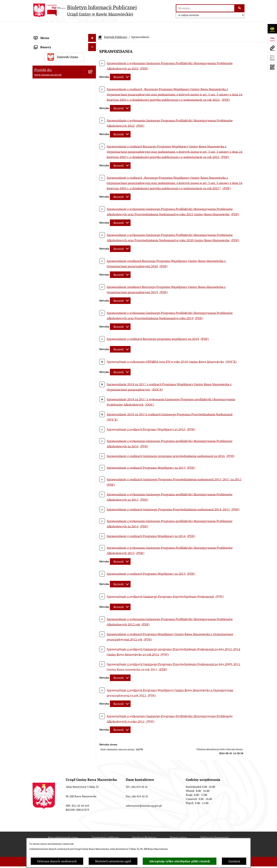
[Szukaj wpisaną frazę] (240, 8)
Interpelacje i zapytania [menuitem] (51, 67)
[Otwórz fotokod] (272, 67)
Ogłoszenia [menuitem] (42, 104)
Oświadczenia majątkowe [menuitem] (52, 112)
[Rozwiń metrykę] (120, 66)
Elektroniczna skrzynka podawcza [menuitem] (58, 59)
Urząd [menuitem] (38, 35)
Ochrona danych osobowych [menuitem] (54, 127)
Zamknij (234, 861)
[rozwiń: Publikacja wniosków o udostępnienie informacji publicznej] (93, 177)
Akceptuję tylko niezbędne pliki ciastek (180, 861)
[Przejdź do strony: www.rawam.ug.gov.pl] (272, 48)
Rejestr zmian (179, 827)
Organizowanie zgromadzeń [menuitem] (54, 120)
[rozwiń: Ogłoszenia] (93, 104)
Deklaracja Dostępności (215, 827)
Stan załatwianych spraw (63, 827)
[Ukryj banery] (92, 206)
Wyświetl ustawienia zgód (113, 861)
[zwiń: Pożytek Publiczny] (93, 136)
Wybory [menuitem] (39, 197)
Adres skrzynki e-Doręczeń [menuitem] (53, 51)
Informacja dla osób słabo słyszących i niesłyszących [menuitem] (61, 85)
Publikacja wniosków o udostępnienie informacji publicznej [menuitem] (60, 179)
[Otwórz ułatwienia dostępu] (272, 29)
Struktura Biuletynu (145, 827)
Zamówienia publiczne (105, 827)
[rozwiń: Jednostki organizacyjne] (93, 43)
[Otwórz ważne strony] (272, 57)
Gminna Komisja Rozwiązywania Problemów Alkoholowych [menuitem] (57, 158)
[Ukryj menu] (92, 27)
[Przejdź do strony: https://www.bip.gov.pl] (272, 38)
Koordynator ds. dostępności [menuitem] (54, 96)
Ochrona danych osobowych (57, 861)
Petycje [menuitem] (39, 168)
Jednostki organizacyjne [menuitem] (51, 43)
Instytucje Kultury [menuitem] (47, 75)
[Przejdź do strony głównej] (85, 10)
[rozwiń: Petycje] (93, 169)
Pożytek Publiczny (116, 26)
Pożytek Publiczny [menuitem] (47, 135)
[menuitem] (64, 146)
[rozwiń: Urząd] (93, 35)
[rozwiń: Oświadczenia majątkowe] (93, 112)
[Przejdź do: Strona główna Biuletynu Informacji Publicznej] (100, 27)
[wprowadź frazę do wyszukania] (205, 8)
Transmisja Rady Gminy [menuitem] (51, 189)
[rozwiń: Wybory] (93, 197)
